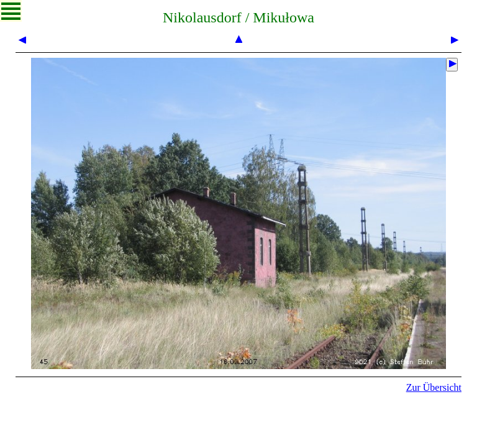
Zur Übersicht (434, 387)
